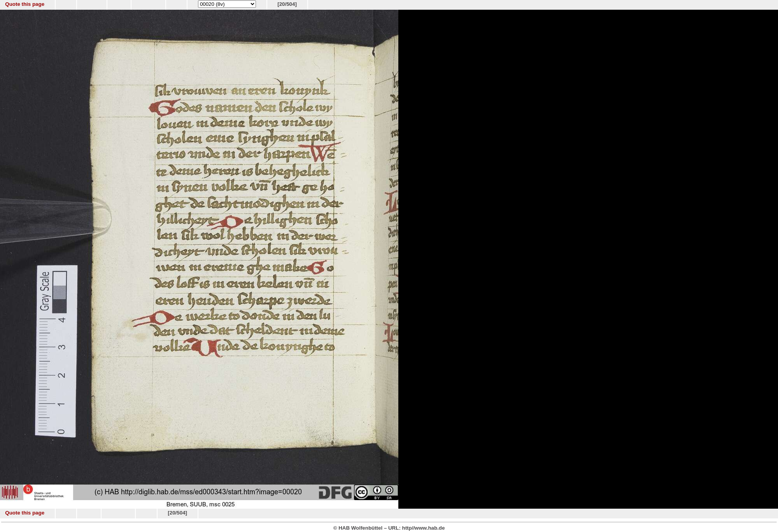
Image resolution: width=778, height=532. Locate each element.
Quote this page (25, 4)
